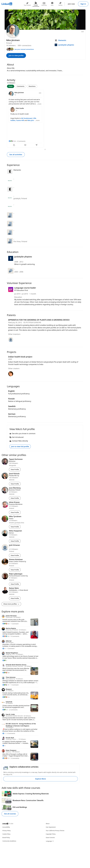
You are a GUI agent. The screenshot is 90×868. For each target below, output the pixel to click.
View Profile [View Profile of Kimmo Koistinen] (15, 570)
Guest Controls (50, 838)
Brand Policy (6, 838)
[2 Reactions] (5, 660)
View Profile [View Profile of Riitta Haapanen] (15, 541)
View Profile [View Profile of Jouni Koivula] (15, 484)
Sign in (83, 4)
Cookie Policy (6, 834)
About (48, 824)
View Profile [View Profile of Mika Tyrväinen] (15, 527)
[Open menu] (83, 32)
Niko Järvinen (32, 120)
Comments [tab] (21, 86)
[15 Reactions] (6, 758)
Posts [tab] (11, 86)
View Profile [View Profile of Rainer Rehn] (15, 598)
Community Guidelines (9, 841)
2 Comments (21, 141)
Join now (71, 4)
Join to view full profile (20, 446)
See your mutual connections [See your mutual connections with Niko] (24, 49)
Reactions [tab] (32, 86)
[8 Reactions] (4, 648)
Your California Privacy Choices (55, 831)
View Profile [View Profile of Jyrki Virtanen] (15, 555)
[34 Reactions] (12, 141)
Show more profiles (11, 604)
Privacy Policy (7, 831)
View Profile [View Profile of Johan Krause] (15, 512)
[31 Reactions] (5, 710)
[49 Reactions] (6, 673)
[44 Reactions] (6, 624)
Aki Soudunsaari (27, 118)
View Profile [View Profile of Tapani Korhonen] (15, 469)
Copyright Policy (51, 834)
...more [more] (39, 104)
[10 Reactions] (6, 697)
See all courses (10, 814)
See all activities (16, 155)
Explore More (40, 779)
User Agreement (51, 827)
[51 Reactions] (6, 685)
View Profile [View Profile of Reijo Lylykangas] (15, 584)
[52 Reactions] (6, 636)
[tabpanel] (45, 119)
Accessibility (6, 827)
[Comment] (25, 145)
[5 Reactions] (4, 746)
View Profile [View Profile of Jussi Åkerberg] (15, 498)
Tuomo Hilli (20, 120)
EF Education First (21, 290)
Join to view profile (16, 56)
